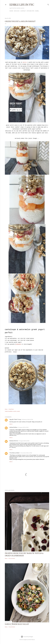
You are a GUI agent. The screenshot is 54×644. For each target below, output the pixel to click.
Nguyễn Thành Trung (15, 419)
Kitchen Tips (30, 11)
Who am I (17, 11)
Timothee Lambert (14, 453)
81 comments (12, 558)
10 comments (12, 627)
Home (11, 11)
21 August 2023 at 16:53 (23, 427)
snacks (15, 411)
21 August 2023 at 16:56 (24, 441)
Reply (11, 424)
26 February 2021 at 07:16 (27, 419)
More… (37, 11)
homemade (18, 344)
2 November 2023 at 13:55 (26, 453)
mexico (25, 62)
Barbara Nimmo (14, 441)
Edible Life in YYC (22, 5)
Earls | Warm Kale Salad (17, 624)
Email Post (11, 409)
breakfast (10, 411)
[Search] (48, 4)
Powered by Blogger (27, 637)
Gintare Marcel (31, 640)
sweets (18, 411)
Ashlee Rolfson (13, 427)
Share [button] (6, 409)
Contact (23, 11)
